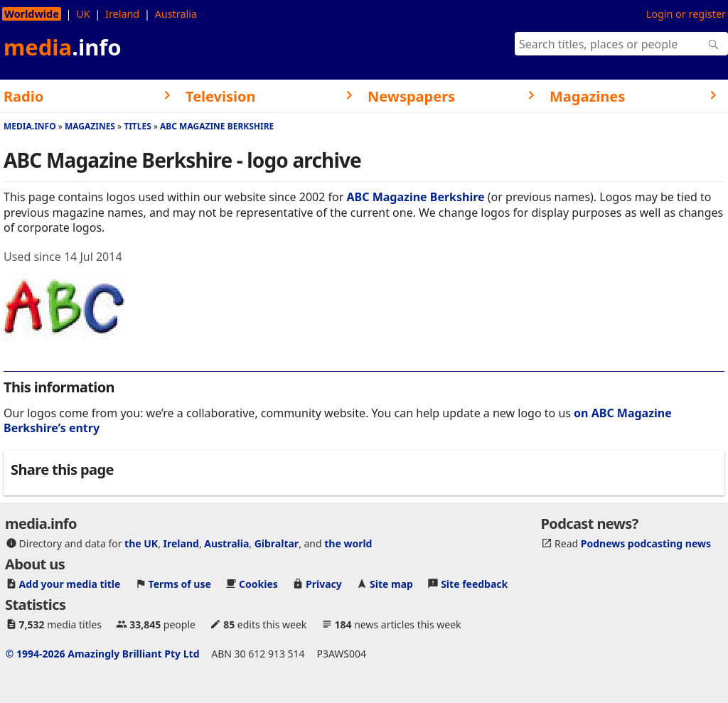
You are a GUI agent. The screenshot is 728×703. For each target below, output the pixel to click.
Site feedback (474, 584)
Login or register (686, 14)
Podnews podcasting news (646, 543)
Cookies (258, 584)
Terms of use (180, 584)
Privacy (324, 584)
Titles (138, 126)
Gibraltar (277, 543)
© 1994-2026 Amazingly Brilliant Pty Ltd (103, 654)
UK (83, 14)
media (63, 47)
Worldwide (32, 14)
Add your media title (70, 584)
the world (348, 543)
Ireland (122, 14)
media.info (30, 126)
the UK (141, 543)
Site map (391, 584)
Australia (176, 14)
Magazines (90, 126)
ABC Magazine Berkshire (217, 126)
